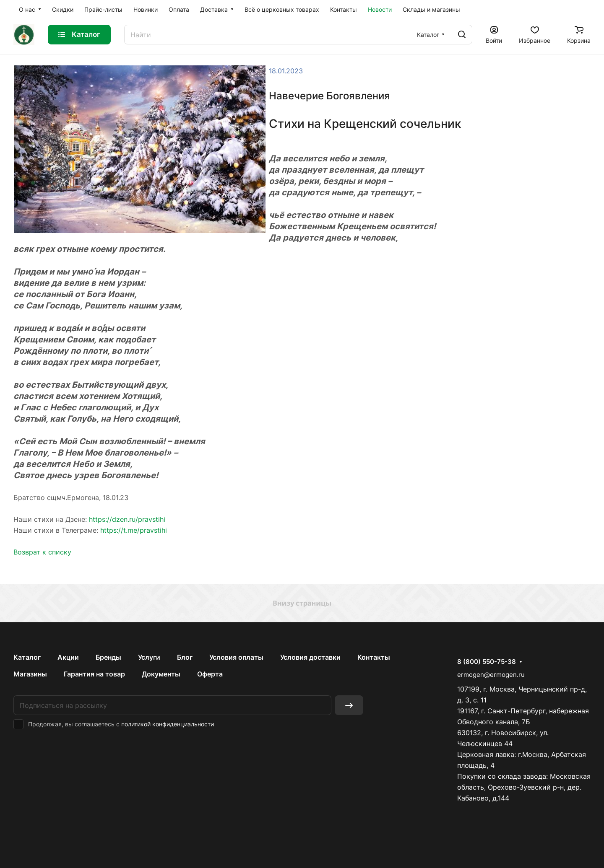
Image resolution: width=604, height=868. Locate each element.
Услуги (149, 657)
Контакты (374, 657)
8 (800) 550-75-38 (487, 662)
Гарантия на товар (94, 674)
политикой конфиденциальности (168, 724)
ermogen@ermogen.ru (491, 675)
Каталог (27, 657)
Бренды (108, 657)
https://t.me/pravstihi (134, 530)
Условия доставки (310, 657)
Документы (161, 674)
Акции (68, 657)
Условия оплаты (236, 657)
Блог (185, 657)
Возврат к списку (42, 552)
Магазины (30, 674)
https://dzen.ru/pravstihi (127, 519)
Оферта (210, 674)
